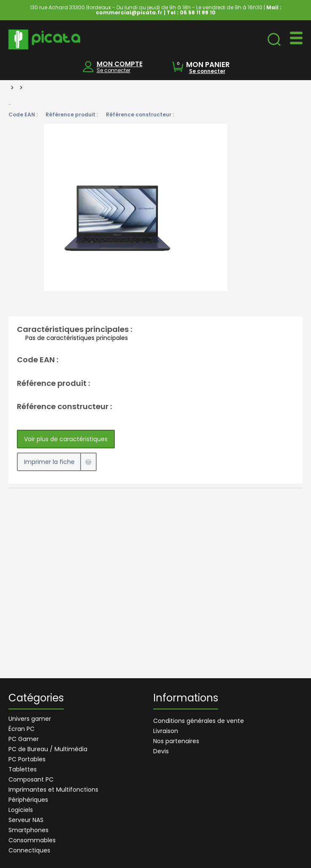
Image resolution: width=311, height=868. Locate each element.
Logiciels (21, 810)
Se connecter (114, 70)
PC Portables (27, 759)
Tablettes (23, 769)
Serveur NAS (26, 820)
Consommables (32, 840)
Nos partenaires (176, 741)
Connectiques (29, 850)
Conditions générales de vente (199, 721)
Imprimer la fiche (49, 462)
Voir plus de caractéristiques (66, 439)
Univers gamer (30, 719)
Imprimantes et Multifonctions (53, 790)
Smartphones (28, 830)
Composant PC (31, 779)
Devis (161, 751)
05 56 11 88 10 (198, 12)
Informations (186, 699)
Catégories (36, 699)
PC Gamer (24, 739)
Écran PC (22, 729)
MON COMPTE (120, 64)
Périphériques (28, 800)
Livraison (166, 731)
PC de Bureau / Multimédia (48, 749)
